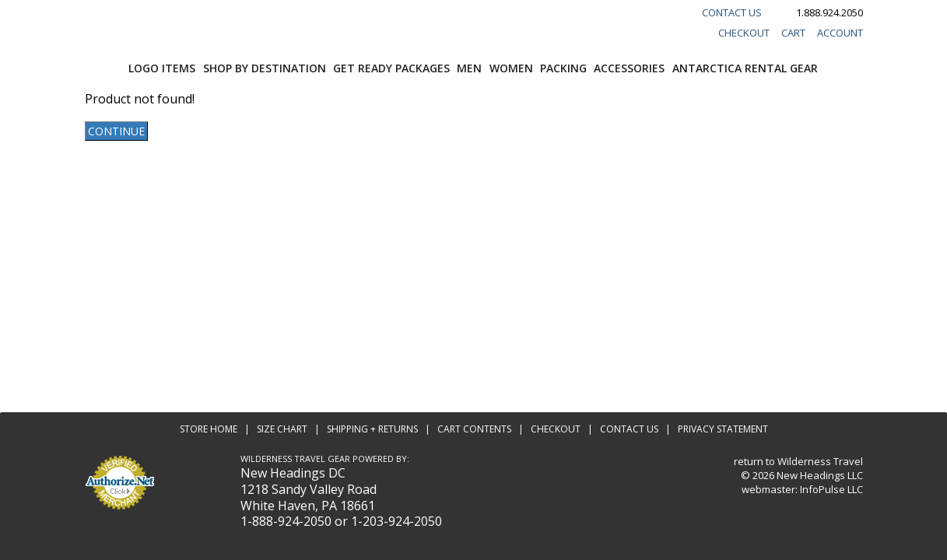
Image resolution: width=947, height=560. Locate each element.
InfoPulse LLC (831, 489)
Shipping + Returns (372, 429)
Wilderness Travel (820, 461)
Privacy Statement (723, 429)
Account (840, 33)
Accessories (629, 68)
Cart (793, 33)
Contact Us (732, 12)
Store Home (209, 429)
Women (511, 68)
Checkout (744, 33)
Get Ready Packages (391, 68)
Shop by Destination (265, 68)
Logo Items (162, 68)
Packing (563, 68)
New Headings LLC (820, 475)
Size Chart (282, 429)
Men (469, 68)
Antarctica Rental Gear (745, 68)
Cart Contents (474, 429)
